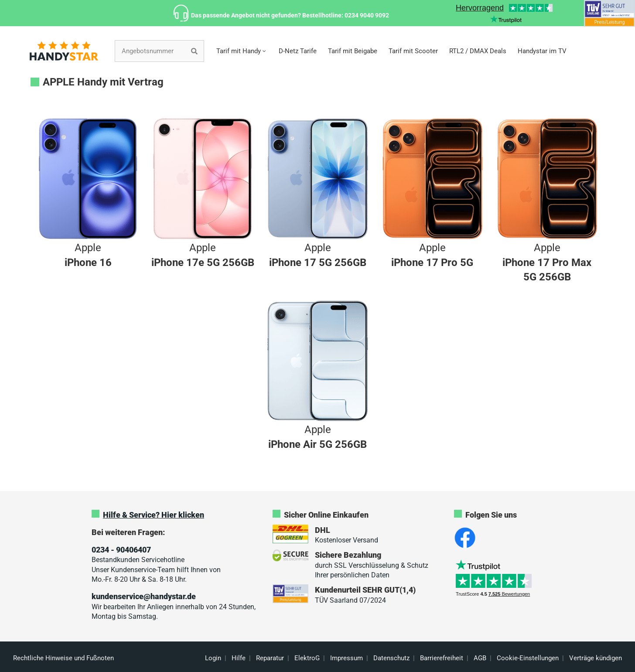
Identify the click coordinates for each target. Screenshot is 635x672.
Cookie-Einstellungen (528, 658)
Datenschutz (391, 658)
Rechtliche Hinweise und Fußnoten (63, 658)
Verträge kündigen (596, 658)
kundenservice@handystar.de (144, 596)
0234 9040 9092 (367, 15)
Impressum (347, 658)
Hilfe (239, 658)
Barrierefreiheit (442, 658)
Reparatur (270, 658)
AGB (480, 658)
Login (213, 658)
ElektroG (307, 658)
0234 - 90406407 (121, 550)
